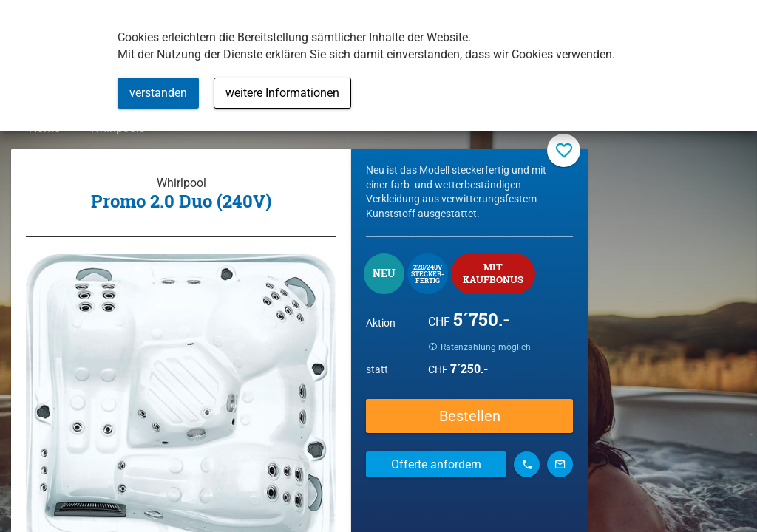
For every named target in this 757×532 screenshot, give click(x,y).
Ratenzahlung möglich (500, 353)
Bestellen (470, 423)
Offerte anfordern (436, 471)
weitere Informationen (282, 93)
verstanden (158, 93)
